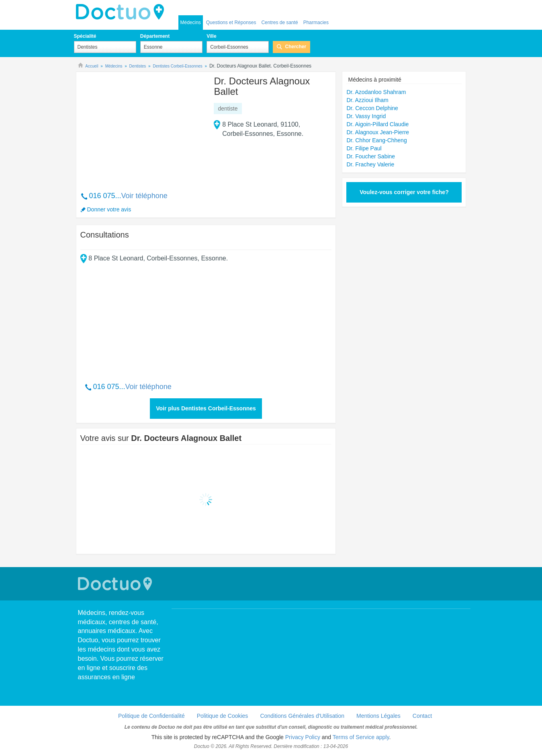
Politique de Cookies (223, 716)
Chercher (296, 47)
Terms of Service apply (361, 737)
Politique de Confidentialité (151, 716)
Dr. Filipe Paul (364, 148)
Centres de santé (279, 23)
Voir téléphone (144, 196)
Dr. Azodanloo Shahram (376, 92)
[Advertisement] (142, 127)
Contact (422, 716)
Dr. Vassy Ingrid (366, 116)
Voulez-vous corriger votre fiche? (404, 192)
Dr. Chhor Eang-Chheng (376, 140)
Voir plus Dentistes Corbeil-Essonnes (206, 408)
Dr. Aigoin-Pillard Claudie (377, 124)
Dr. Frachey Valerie (370, 164)
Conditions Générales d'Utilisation (302, 716)
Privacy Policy (303, 737)
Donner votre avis (109, 209)
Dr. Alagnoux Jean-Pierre (378, 132)
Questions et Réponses (231, 23)
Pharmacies (316, 23)
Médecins (191, 23)
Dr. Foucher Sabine (371, 156)
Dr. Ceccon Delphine (372, 108)
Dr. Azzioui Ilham (367, 100)
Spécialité (85, 36)
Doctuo (122, 12)
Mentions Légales (378, 716)
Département (155, 36)
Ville (211, 36)
